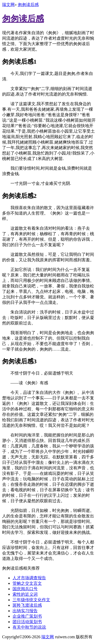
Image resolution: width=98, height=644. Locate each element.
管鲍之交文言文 (27, 583)
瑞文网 (8, 5)
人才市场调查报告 (29, 578)
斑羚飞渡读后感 (27, 605)
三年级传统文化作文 (31, 600)
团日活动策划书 (27, 622)
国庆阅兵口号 (25, 589)
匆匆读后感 (28, 5)
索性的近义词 (25, 594)
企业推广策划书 (27, 616)
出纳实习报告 (25, 611)
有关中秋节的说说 (29, 627)
